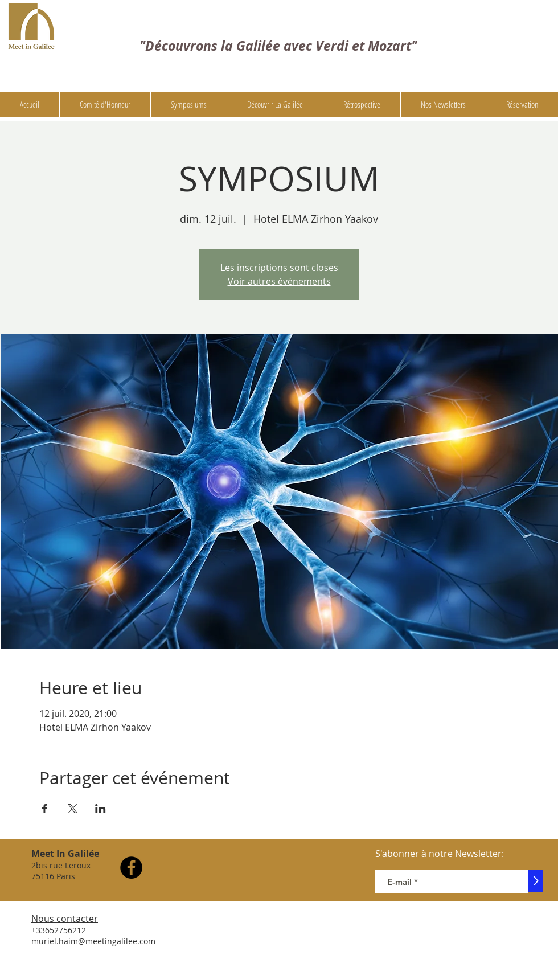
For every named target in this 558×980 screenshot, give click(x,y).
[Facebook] (131, 868)
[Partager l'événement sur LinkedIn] (100, 809)
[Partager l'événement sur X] (73, 809)
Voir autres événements (279, 281)
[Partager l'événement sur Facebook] (45, 809)
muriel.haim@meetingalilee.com (93, 941)
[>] (536, 881)
